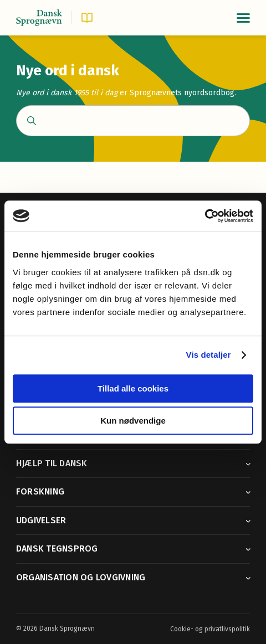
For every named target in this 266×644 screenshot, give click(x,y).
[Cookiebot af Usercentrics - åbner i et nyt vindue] (205, 216)
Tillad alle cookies (133, 388)
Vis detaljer (209, 355)
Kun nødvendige (133, 421)
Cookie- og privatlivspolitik (210, 629)
